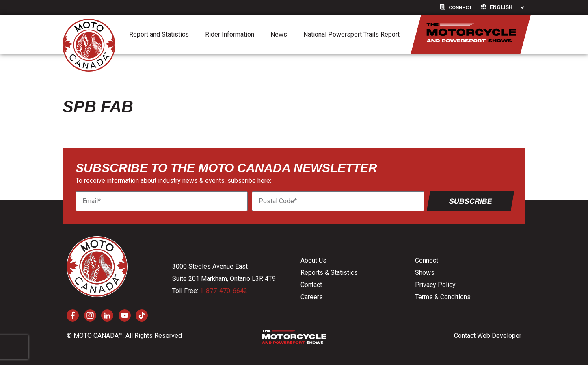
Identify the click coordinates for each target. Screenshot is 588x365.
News (279, 34)
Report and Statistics (159, 34)
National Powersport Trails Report (351, 34)
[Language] (507, 7)
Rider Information (230, 34)
